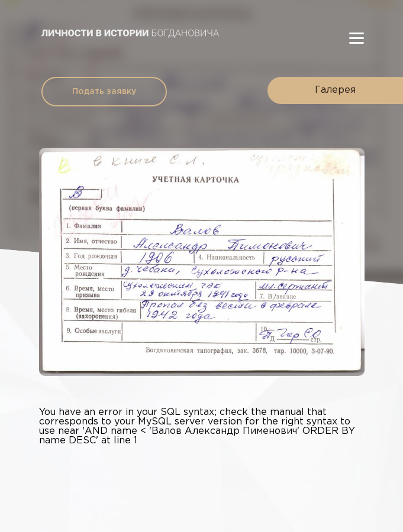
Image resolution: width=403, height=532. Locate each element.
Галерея (335, 90)
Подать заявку (104, 92)
